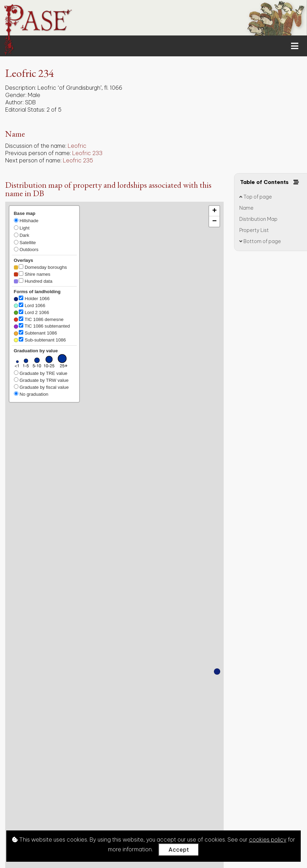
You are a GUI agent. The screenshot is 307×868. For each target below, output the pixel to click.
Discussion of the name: (36, 146)
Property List (254, 230)
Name (246, 208)
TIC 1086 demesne (39, 319)
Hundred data (33, 281)
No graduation (31, 394)
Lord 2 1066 (32, 312)
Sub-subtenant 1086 (40, 340)
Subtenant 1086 (35, 333)
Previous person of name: (38, 153)
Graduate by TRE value (41, 373)
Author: (14, 102)
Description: (21, 88)
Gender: (16, 95)
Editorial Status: (25, 110)
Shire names (32, 274)
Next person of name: (33, 160)
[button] (217, 672)
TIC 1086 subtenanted (42, 326)
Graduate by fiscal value (41, 387)
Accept (179, 850)
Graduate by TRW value (41, 380)
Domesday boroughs (40, 267)
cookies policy (268, 839)
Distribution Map (258, 219)
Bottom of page (260, 241)
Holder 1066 (32, 298)
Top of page (256, 197)
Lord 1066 (30, 305)
